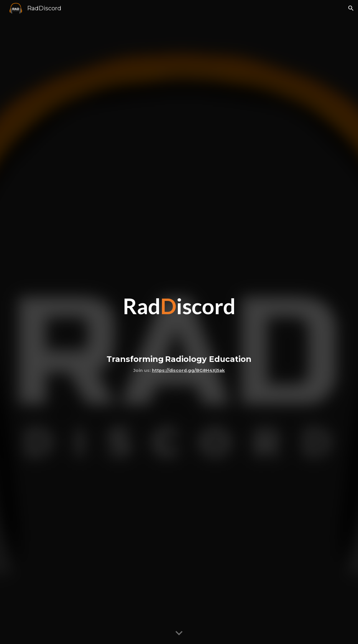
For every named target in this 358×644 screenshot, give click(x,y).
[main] (179, 322)
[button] (351, 8)
